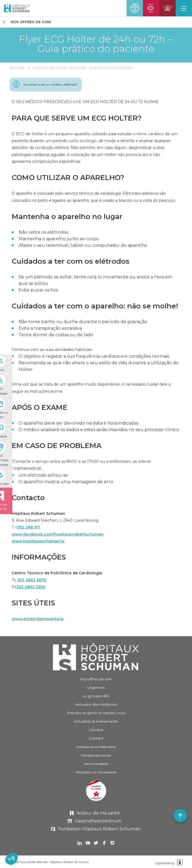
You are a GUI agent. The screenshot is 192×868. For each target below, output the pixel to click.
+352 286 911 (27, 527)
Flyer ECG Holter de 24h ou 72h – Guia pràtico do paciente (96, 44)
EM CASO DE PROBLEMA (57, 446)
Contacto (28, 498)
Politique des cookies (96, 755)
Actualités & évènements (96, 721)
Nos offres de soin (96, 679)
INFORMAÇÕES (39, 557)
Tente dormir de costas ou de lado (56, 335)
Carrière (96, 730)
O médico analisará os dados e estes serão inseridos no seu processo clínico (99, 430)
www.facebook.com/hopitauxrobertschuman (58, 534)
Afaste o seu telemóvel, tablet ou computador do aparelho (83, 245)
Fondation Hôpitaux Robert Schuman (99, 829)
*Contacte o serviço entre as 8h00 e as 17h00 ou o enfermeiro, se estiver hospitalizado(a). (81, 465)
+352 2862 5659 (30, 587)
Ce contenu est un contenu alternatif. (50, 85)
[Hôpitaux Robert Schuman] (96, 657)
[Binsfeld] (179, 863)
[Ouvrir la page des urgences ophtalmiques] (151, 8)
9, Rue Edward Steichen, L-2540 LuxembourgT (58, 527)
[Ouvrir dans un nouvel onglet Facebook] (104, 844)
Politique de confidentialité (96, 747)
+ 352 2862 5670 (30, 580)
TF (57, 580)
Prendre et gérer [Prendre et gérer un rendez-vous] (96, 713)
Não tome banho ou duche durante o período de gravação (83, 322)
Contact (96, 738)
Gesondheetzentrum (98, 821)
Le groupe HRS (96, 696)
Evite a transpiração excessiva (50, 328)
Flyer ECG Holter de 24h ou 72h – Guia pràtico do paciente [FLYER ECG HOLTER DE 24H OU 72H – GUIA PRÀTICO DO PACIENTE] (82, 68)
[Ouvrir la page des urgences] (167, 8)
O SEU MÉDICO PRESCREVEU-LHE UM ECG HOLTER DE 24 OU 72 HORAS (85, 102)
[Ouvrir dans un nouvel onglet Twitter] (96, 844)
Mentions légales (96, 764)
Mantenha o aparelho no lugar (67, 217)
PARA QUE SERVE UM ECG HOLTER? (77, 118)
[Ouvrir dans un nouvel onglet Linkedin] (80, 844)
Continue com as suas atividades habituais (52, 350)
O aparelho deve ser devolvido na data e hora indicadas (78, 423)
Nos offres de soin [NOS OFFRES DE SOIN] (31, 22)
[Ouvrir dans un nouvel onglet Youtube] (88, 844)
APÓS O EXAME (40, 407)
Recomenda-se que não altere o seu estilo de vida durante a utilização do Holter (99, 366)
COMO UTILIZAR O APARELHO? (68, 178)
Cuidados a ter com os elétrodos (71, 261)
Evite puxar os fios (38, 290)
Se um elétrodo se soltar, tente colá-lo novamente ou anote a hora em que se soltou (95, 280)
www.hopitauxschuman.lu (38, 541)
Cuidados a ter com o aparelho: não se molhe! (95, 306)
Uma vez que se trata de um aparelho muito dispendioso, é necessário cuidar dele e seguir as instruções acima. (91, 388)
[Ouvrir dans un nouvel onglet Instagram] (112, 844)
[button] (184, 8)
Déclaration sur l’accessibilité (96, 772)
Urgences (96, 687)
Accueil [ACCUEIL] (17, 68)
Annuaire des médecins (96, 704)
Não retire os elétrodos (43, 232)
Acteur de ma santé (98, 813)
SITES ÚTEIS (33, 603)
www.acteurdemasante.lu (38, 619)
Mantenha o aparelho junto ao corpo (59, 239)
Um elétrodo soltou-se (43, 475)
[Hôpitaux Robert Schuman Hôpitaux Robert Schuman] (15, 8)
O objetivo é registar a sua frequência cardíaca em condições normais (94, 356)
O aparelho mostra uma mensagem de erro (66, 482)
